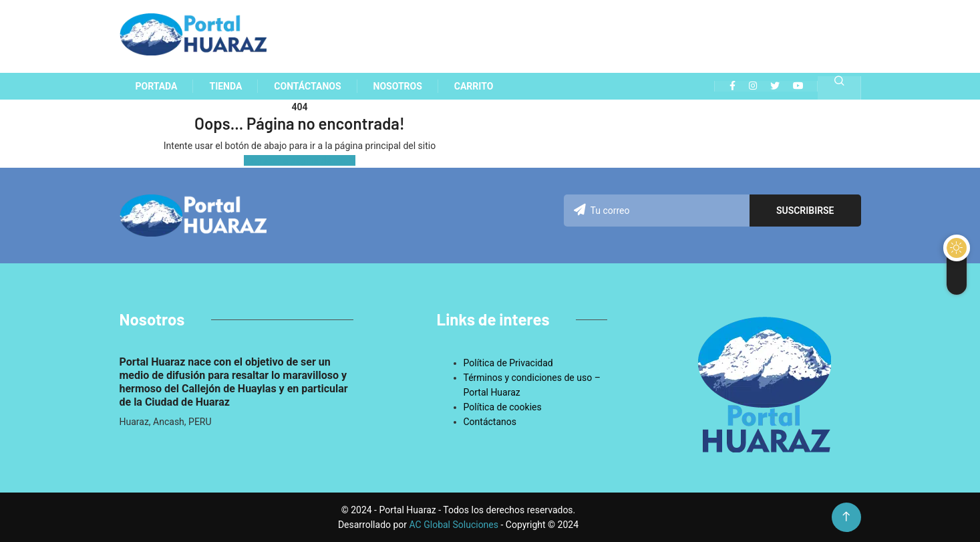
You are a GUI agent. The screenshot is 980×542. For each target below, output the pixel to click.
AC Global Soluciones (455, 525)
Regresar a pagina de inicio (300, 160)
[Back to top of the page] (846, 517)
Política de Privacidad (508, 363)
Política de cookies (503, 407)
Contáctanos (490, 422)
